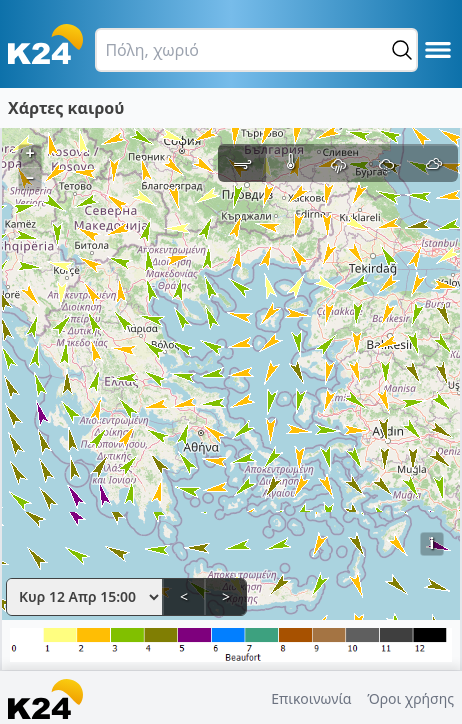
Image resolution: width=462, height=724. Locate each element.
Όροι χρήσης (410, 698)
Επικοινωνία (311, 698)
